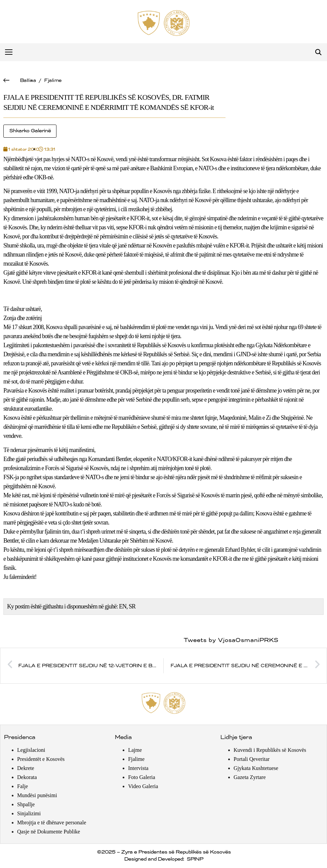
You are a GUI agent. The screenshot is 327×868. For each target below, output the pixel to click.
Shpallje (26, 804)
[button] (318, 52)
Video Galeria (143, 786)
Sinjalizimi (29, 813)
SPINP (195, 859)
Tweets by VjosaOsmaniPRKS (231, 640)
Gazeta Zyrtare (250, 777)
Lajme (135, 750)
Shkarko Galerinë (30, 131)
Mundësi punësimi (37, 795)
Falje (23, 786)
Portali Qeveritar (252, 759)
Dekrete (26, 768)
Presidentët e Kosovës (41, 759)
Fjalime (53, 80)
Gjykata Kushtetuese (256, 768)
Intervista (138, 768)
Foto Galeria (141, 777)
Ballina (28, 80)
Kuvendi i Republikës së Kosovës (270, 750)
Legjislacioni (31, 750)
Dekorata (27, 777)
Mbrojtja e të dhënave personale (52, 823)
